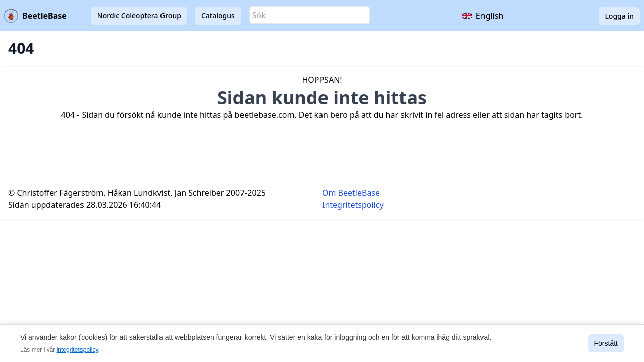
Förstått (606, 343)
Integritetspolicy (353, 205)
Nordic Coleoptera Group (139, 15)
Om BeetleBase (351, 193)
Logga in (619, 16)
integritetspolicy (77, 350)
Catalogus (218, 15)
